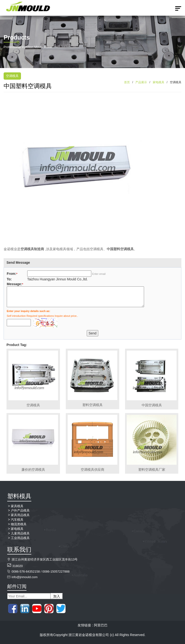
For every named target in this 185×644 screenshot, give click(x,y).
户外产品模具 (20, 510)
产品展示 (141, 82)
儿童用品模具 (20, 533)
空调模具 (12, 76)
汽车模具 (17, 520)
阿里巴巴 (101, 625)
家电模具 (159, 82)
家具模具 (17, 506)
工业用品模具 (20, 538)
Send (93, 333)
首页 (127, 82)
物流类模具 (19, 524)
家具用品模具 (20, 515)
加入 (57, 596)
